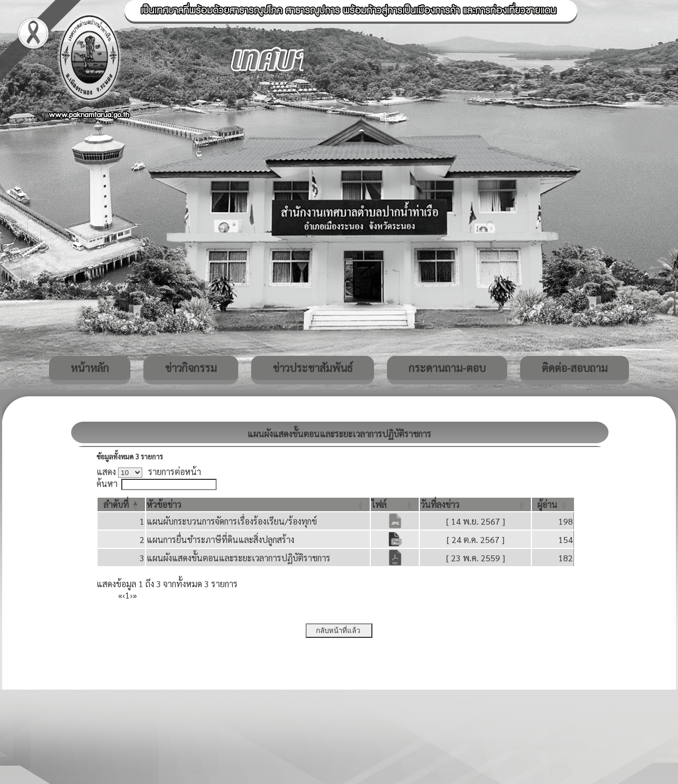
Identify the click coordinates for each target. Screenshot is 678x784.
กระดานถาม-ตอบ (447, 368)
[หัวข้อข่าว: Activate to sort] (258, 504)
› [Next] (131, 595)
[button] (116, 504)
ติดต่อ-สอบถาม (575, 368)
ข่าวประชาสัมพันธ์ (313, 368)
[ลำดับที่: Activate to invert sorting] (121, 504)
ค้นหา (107, 483)
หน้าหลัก (90, 368)
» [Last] (135, 595)
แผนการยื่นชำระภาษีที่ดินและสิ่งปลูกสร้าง (220, 539)
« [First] (120, 595)
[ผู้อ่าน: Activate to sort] (553, 504)
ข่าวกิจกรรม (191, 368)
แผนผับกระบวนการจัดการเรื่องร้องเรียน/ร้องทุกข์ (232, 521)
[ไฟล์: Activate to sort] (395, 504)
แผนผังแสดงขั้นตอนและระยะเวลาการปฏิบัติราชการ (238, 558)
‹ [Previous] (124, 595)
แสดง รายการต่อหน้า (149, 472)
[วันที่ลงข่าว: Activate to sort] (475, 504)
